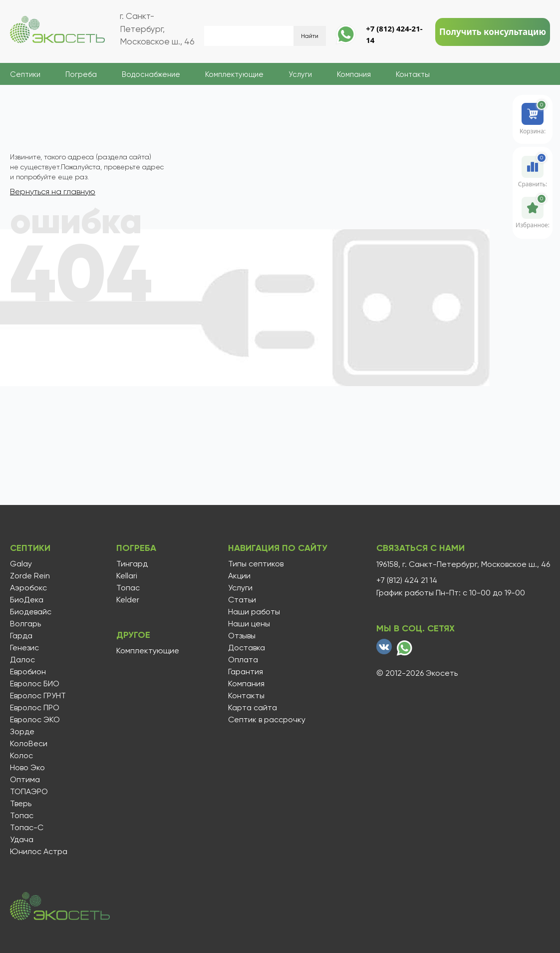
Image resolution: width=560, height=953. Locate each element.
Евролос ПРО (35, 708)
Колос (21, 756)
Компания (354, 74)
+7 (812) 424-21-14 (394, 34)
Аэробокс (28, 588)
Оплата (243, 660)
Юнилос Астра (39, 852)
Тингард (132, 564)
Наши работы (254, 612)
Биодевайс (31, 612)
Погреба (81, 74)
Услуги (300, 74)
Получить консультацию (493, 32)
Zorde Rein (30, 576)
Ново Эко (27, 768)
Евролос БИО (35, 684)
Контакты (413, 74)
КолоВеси (29, 744)
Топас (22, 816)
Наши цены (249, 624)
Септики (25, 74)
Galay (21, 564)
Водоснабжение (151, 74)
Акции (239, 576)
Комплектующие (234, 74)
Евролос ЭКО (35, 720)
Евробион (28, 672)
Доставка (247, 648)
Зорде (22, 732)
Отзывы (242, 636)
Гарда (21, 636)
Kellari (127, 576)
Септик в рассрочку (267, 720)
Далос (22, 660)
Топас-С (27, 828)
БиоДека (27, 600)
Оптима (25, 780)
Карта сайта (253, 708)
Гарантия (246, 672)
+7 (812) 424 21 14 (407, 580)
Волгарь (25, 624)
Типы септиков (256, 564)
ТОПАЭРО (29, 792)
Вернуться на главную (53, 192)
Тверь (21, 804)
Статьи (242, 600)
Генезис (24, 648)
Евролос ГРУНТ (38, 696)
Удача (22, 840)
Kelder (128, 600)
